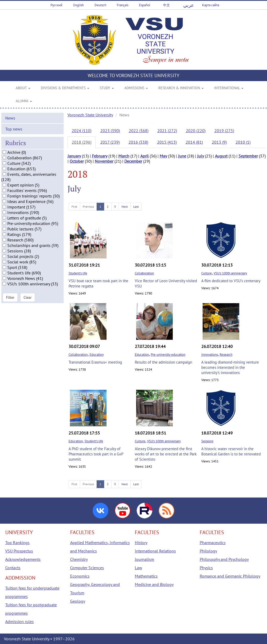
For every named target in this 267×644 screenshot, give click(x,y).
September (248, 156)
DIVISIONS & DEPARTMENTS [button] (65, 88)
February (100, 156)
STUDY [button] (107, 88)
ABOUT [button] (23, 88)
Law (138, 568)
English (79, 5)
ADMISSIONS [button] (136, 88)
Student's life (78, 273)
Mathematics (146, 576)
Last (136, 207)
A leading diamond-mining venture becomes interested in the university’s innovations (230, 367)
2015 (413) (167, 142)
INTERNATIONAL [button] (229, 88)
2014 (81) (194, 142)
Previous (88, 207)
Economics (80, 576)
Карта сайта (211, 5)
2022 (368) (139, 131)
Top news (14, 132)
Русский (56, 5)
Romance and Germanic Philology (230, 576)
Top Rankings (17, 543)
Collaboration (144, 273)
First (74, 207)
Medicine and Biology (154, 584)
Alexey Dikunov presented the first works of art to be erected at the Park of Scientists (166, 454)
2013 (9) (219, 142)
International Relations (155, 551)
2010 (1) (243, 142)
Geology (78, 601)
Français (123, 5)
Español (145, 5)
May (163, 156)
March (124, 156)
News (10, 121)
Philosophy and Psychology (224, 559)
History (141, 543)
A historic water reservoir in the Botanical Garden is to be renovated (231, 451)
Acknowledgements (23, 559)
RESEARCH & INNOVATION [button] (181, 88)
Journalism (144, 559)
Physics (206, 568)
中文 (166, 5)
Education (97, 355)
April (144, 156)
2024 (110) (82, 131)
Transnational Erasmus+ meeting (95, 362)
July (201, 156)
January (74, 156)
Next (125, 207)
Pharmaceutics (213, 543)
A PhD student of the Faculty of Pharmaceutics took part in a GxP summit (96, 454)
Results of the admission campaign (163, 362)
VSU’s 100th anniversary (230, 273)
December (133, 161)
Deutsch (100, 5)
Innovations (210, 355)
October (77, 161)
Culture (207, 273)
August (221, 156)
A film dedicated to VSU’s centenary (231, 281)
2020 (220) (196, 131)
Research (226, 355)
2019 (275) (224, 131)
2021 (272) (167, 131)
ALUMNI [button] (24, 101)
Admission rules (20, 622)
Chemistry (79, 559)
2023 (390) (110, 131)
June (182, 156)
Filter (10, 301)
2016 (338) (138, 142)
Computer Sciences (87, 568)
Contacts (13, 568)
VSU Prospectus (19, 551)
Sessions (207, 441)
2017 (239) (110, 142)
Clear (28, 301)
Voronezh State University (90, 115)
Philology (208, 551)
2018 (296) (82, 142)
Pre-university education (168, 355)
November (104, 161)
